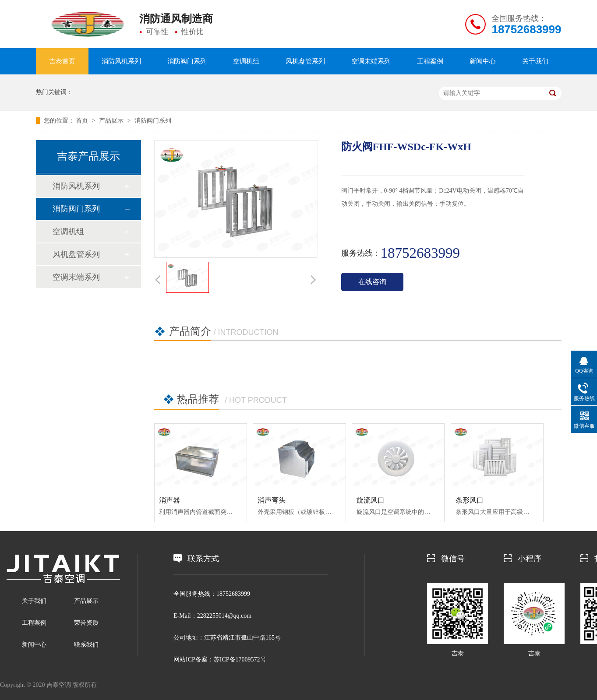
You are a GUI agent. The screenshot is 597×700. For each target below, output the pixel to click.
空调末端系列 (371, 61)
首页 (82, 121)
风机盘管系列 (305, 61)
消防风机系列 (121, 61)
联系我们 (86, 645)
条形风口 (470, 500)
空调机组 (246, 61)
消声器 (170, 500)
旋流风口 (371, 500)
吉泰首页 (62, 61)
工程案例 (430, 61)
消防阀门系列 (187, 61)
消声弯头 (272, 500)
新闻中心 (483, 61)
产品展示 (111, 121)
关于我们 (535, 61)
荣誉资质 (86, 623)
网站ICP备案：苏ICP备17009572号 (220, 660)
